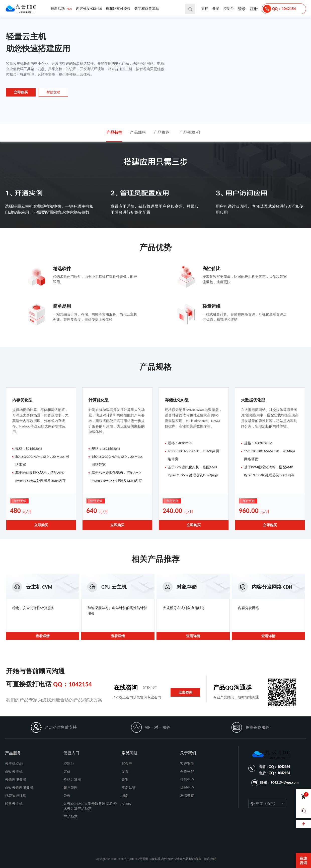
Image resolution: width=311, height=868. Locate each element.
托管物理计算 (16, 796)
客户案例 (187, 764)
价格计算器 (72, 780)
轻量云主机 (14, 804)
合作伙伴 (187, 772)
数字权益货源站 (147, 9)
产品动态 (70, 817)
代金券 (127, 764)
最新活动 (61, 9)
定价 (67, 772)
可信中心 (187, 780)
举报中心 (187, 788)
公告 (67, 796)
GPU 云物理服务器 (19, 788)
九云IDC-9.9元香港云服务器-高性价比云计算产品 (22, 9)
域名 (125, 796)
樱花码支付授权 (118, 9)
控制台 (228, 9)
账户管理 (70, 788)
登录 (242, 9)
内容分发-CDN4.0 (89, 9)
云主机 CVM (14, 764)
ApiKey (127, 804)
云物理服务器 (16, 780)
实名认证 (129, 788)
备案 (216, 9)
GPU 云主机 (14, 772)
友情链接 (187, 796)
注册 (254, 9)
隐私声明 (210, 859)
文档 (205, 9)
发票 (125, 772)
